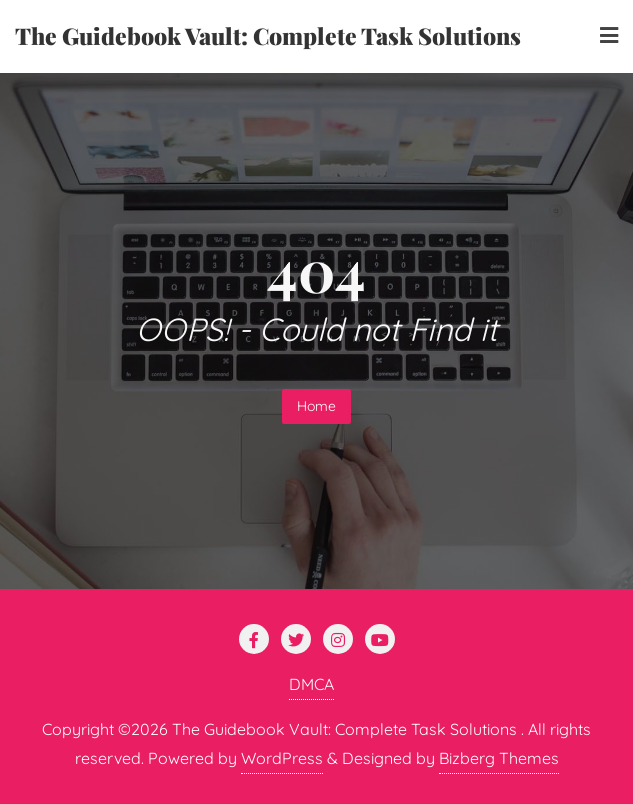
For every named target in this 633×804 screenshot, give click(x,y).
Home (316, 406)
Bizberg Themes (499, 758)
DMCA (311, 684)
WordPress (282, 758)
